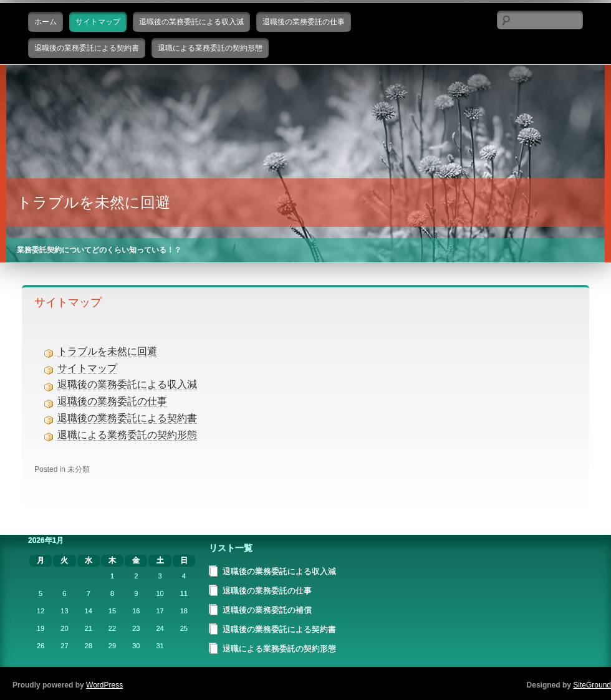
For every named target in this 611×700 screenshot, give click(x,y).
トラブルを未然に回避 (94, 202)
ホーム (46, 22)
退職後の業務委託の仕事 (304, 22)
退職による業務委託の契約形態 (210, 48)
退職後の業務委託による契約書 (87, 48)
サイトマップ (98, 22)
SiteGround (592, 685)
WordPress (104, 685)
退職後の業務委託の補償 (267, 610)
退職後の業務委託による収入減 (191, 22)
